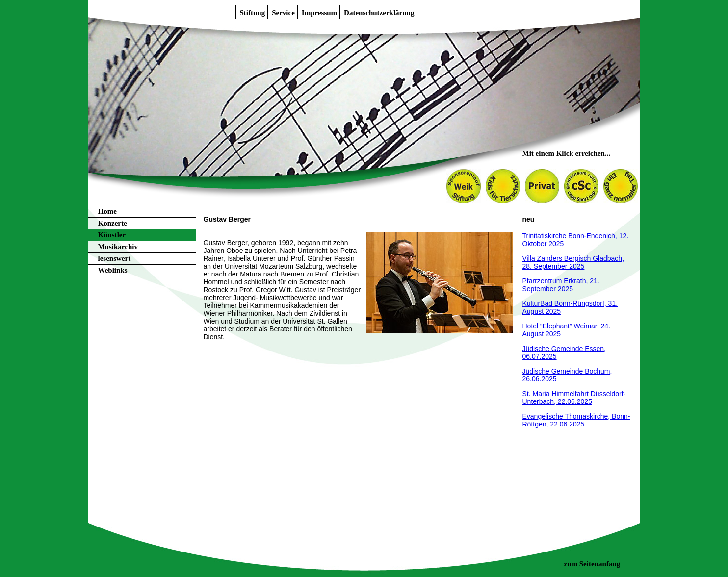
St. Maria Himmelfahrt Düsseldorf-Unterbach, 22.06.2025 (574, 398)
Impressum (319, 13)
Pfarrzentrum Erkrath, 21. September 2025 (561, 285)
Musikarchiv (118, 247)
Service (283, 13)
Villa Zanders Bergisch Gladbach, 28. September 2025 (573, 262)
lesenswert (115, 258)
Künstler (112, 235)
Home (107, 211)
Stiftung (253, 13)
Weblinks (113, 270)
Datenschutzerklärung (379, 13)
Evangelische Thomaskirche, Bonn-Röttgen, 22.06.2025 (576, 420)
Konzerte (113, 223)
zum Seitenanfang (592, 564)
